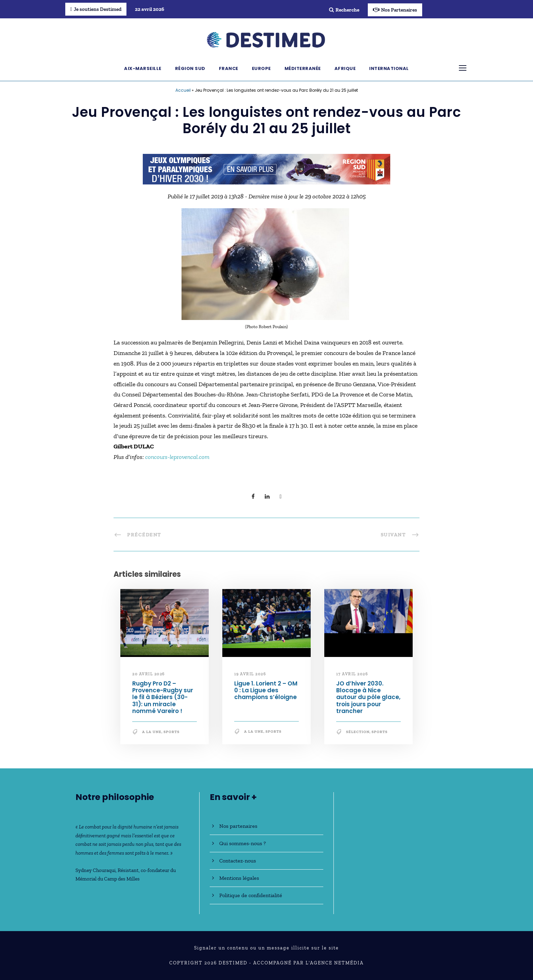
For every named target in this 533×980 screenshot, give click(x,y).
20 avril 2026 (149, 674)
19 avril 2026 (250, 674)
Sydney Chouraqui (96, 870)
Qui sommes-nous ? (243, 843)
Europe (261, 68)
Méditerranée (303, 68)
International (389, 68)
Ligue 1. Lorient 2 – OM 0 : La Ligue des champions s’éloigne (266, 690)
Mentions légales (239, 878)
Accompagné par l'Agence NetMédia (308, 963)
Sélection (358, 732)
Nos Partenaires (395, 10)
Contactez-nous (238, 861)
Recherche (344, 10)
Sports (171, 732)
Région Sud (190, 68)
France (229, 68)
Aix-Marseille (143, 68)
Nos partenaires (238, 826)
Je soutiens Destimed (96, 9)
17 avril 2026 (352, 674)
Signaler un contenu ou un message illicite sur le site (266, 948)
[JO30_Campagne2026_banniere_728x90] (266, 168)
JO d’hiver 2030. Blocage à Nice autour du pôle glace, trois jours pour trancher (368, 697)
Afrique (345, 68)
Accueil (183, 90)
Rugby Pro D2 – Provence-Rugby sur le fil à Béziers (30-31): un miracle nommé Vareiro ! (163, 697)
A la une (152, 732)
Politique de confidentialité (251, 895)
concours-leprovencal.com (177, 457)
